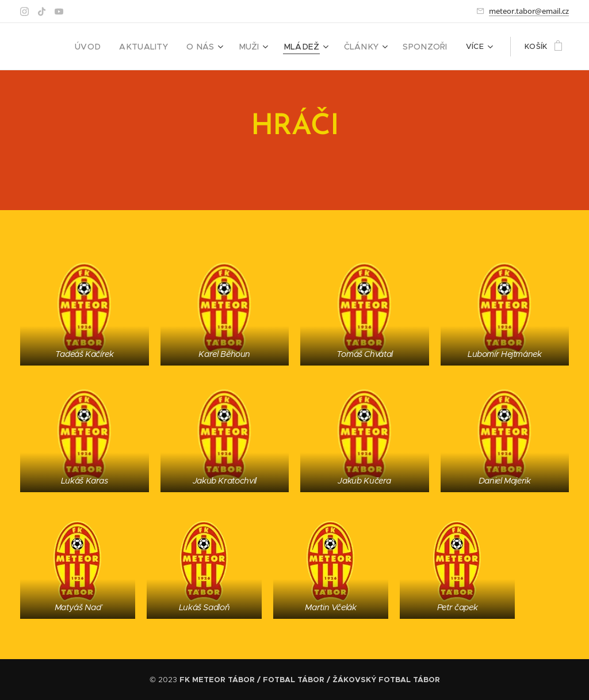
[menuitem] (112, 47)
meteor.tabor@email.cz (529, 11)
